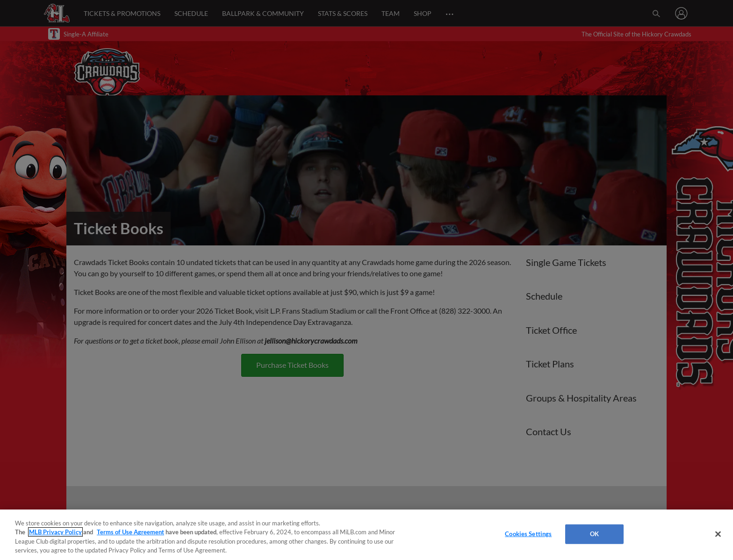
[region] (366, 535)
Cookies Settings (528, 534)
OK (594, 534)
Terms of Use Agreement (130, 532)
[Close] (718, 534)
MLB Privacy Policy (55, 532)
